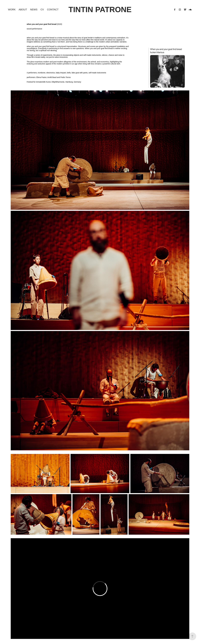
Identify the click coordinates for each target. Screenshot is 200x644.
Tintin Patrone (100, 10)
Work (12, 10)
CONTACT (53, 10)
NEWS (34, 10)
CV (42, 10)
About (23, 10)
